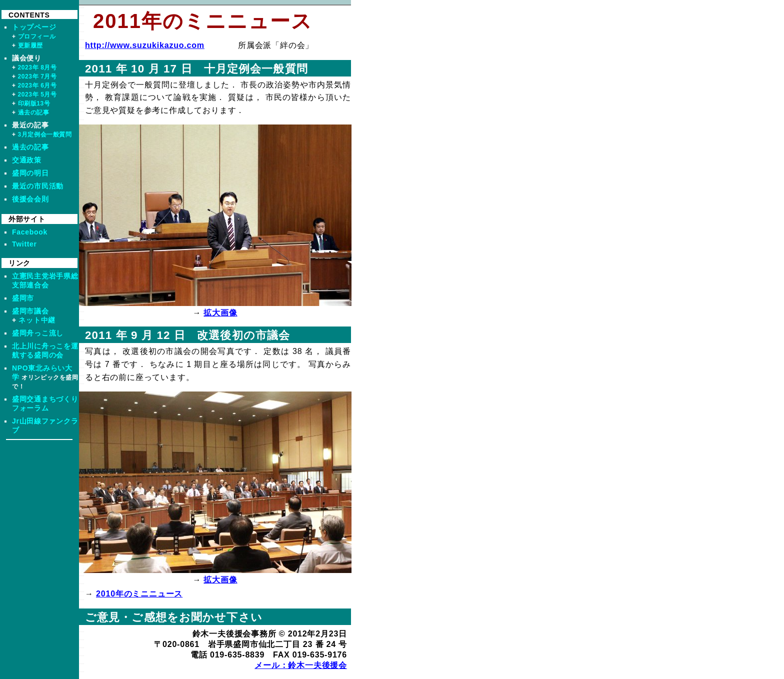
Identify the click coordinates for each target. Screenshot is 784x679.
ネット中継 (37, 320)
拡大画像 (220, 313)
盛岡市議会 (30, 311)
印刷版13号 (34, 103)
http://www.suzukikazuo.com (145, 45)
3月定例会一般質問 (45, 134)
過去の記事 (34, 112)
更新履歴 (30, 45)
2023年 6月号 (37, 85)
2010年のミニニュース (139, 594)
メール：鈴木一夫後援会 (301, 665)
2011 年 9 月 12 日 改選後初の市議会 (187, 335)
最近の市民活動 (38, 186)
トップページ (34, 27)
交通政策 (27, 160)
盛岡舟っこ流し (38, 333)
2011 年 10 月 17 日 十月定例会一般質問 (196, 69)
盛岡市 (23, 298)
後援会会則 (30, 199)
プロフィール (37, 36)
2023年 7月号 (37, 76)
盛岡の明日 (30, 173)
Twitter (24, 244)
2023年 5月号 (37, 94)
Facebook (30, 232)
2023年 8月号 (37, 67)
